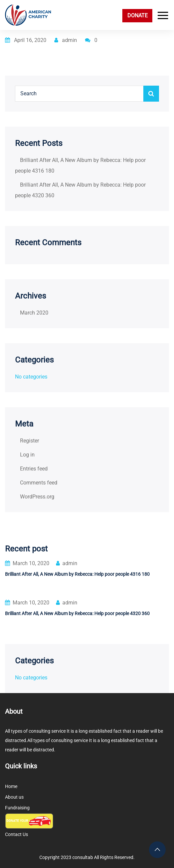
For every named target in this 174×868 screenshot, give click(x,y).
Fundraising (17, 808)
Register (29, 441)
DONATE (137, 15)
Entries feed (34, 469)
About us (14, 797)
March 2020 (34, 313)
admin (66, 40)
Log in (27, 455)
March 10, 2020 (27, 563)
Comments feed (39, 483)
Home (11, 786)
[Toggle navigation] (161, 15)
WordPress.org (37, 497)
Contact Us (16, 834)
